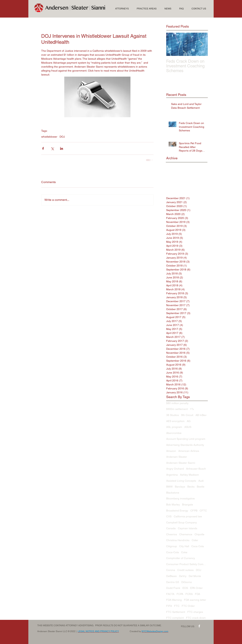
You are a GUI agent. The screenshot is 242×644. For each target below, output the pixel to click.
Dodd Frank (173, 588)
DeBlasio (171, 576)
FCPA (180, 594)
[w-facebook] (199, 626)
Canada (171, 528)
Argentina (172, 475)
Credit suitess (185, 570)
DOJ (62, 137)
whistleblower (49, 137)
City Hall (184, 546)
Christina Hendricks (178, 540)
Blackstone (173, 493)
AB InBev (201, 415)
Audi (201, 481)
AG (189, 421)
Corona (171, 570)
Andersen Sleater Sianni (181, 463)
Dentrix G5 (173, 582)
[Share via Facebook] (43, 148)
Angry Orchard (175, 469)
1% (192, 409)
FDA (197, 594)
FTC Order (188, 606)
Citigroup (172, 546)
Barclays (180, 487)
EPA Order (196, 588)
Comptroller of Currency (181, 558)
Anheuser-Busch (196, 469)
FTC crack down (196, 618)
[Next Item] (202, 44)
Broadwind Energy (177, 511)
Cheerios (172, 534)
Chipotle (199, 534)
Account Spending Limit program (186, 439)
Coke (184, 552)
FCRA (189, 594)
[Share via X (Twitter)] (52, 148)
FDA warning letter (195, 600)
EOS (185, 588)
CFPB (194, 511)
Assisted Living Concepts (181, 481)
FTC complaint (175, 618)
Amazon (171, 451)
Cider (195, 540)
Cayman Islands (188, 528)
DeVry (183, 576)
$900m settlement (177, 409)
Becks (191, 487)
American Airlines (189, 451)
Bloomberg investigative (180, 498)
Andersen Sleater (177, 457)
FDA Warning (174, 600)
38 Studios (173, 415)
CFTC (203, 511)
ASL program (174, 427)
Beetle (201, 487)
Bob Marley (173, 505)
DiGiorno (187, 582)
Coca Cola (198, 546)
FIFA (169, 606)
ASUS (188, 427)
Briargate (188, 505)
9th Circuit (187, 415)
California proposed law (188, 516)
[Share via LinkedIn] (62, 148)
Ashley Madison (189, 475)
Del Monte (195, 576)
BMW (169, 487)
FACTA (170, 594)
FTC (177, 606)
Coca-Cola (173, 552)
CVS (169, 516)
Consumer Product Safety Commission (187, 564)
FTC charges (195, 612)
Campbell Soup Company (181, 522)
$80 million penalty (177, 403)
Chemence (186, 534)
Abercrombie (174, 433)
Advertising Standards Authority (185, 445)
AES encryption (175, 421)
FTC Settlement (176, 612)
